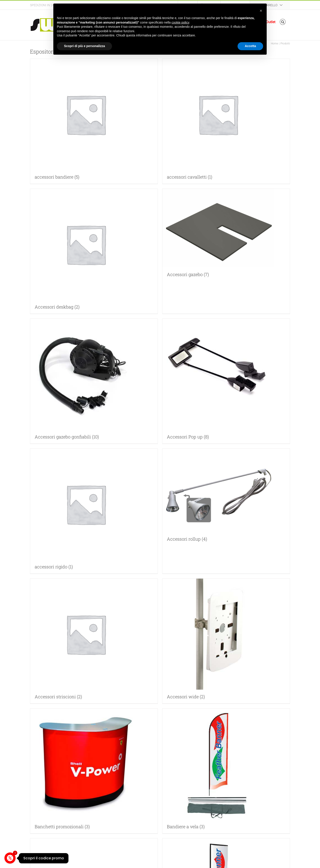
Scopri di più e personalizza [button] (84, 46)
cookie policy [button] (180, 22)
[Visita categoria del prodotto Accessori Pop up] (226, 381)
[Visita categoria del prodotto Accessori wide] (226, 641)
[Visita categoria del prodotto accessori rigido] (94, 511)
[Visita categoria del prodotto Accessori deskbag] (94, 251)
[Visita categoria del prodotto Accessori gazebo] (226, 235)
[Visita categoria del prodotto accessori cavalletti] (226, 121)
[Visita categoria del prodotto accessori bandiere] (94, 121)
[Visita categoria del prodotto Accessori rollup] (226, 497)
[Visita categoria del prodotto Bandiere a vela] (226, 771)
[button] (283, 22)
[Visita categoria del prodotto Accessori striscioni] (94, 641)
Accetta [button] (250, 46)
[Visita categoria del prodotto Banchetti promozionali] (94, 771)
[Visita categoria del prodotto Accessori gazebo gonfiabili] (94, 381)
